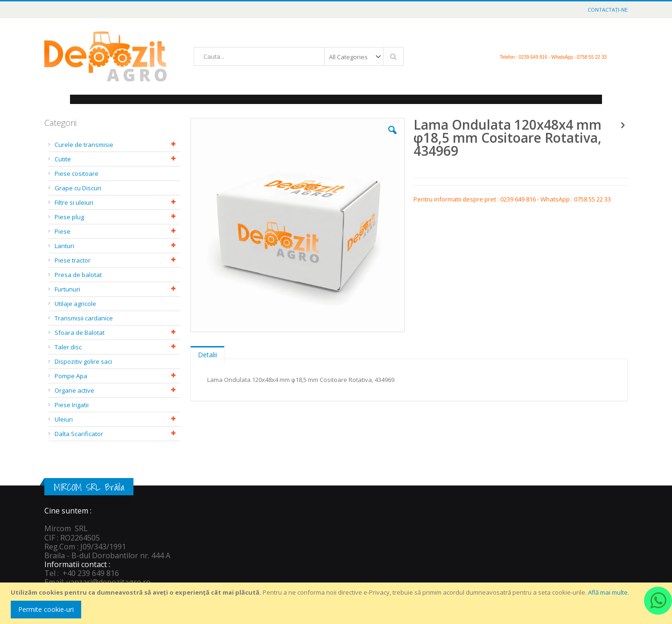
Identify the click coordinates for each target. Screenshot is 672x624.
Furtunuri (67, 289)
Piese (63, 231)
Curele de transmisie (84, 145)
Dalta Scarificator (79, 434)
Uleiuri (64, 419)
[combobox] (299, 56)
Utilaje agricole (75, 304)
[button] (392, 137)
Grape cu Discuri (78, 188)
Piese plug (69, 217)
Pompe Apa (71, 376)
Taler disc (68, 347)
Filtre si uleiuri (74, 202)
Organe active (74, 390)
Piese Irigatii (72, 405)
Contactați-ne (608, 10)
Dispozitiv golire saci (83, 361)
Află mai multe (608, 592)
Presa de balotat (78, 275)
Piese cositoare (77, 173)
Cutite (63, 159)
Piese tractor (73, 260)
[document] (337, 603)
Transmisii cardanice (84, 318)
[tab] (207, 353)
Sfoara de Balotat (80, 333)
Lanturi (64, 246)
